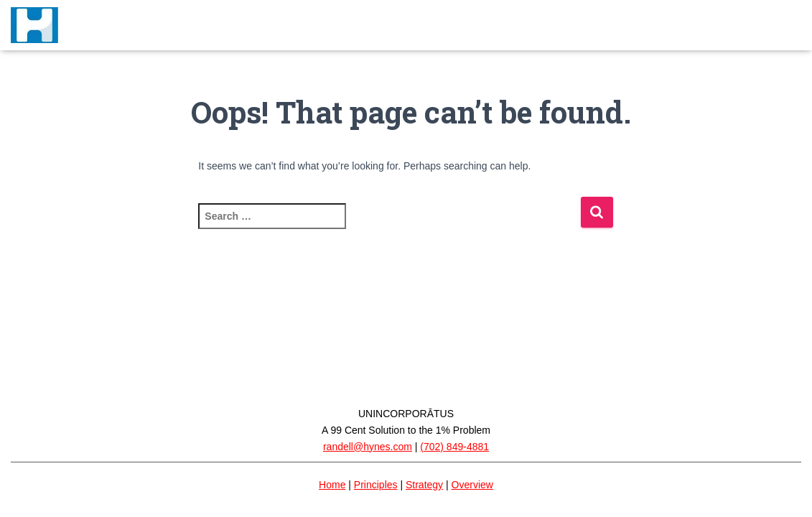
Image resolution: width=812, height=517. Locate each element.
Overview (472, 485)
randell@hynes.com (368, 447)
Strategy (424, 485)
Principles (376, 485)
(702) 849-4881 (454, 447)
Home (332, 485)
